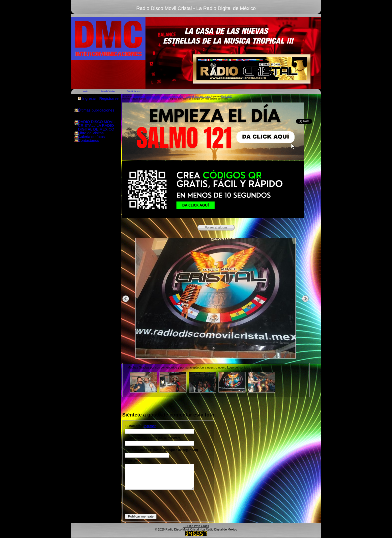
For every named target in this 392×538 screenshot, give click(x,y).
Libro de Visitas (107, 91)
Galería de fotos (91, 137)
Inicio (85, 91)
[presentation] (163, 501)
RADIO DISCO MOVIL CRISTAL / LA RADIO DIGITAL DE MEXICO (97, 125)
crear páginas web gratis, (198, 96)
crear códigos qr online (158, 99)
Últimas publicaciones (96, 110)
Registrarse (109, 98)
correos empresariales (172, 96)
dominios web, (153, 96)
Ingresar (89, 98)
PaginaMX (226, 96)
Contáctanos (133, 91)
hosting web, (139, 96)
